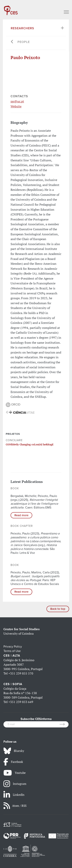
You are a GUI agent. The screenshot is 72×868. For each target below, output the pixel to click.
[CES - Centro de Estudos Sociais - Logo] (11, 8)
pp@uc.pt (17, 101)
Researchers (22, 28)
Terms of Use (12, 651)
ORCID (13, 405)
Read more (21, 515)
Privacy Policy (13, 647)
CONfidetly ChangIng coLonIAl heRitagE (30, 444)
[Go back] (12, 42)
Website (16, 106)
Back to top (58, 609)
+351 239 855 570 (21, 673)
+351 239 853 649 (21, 702)
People (24, 42)
